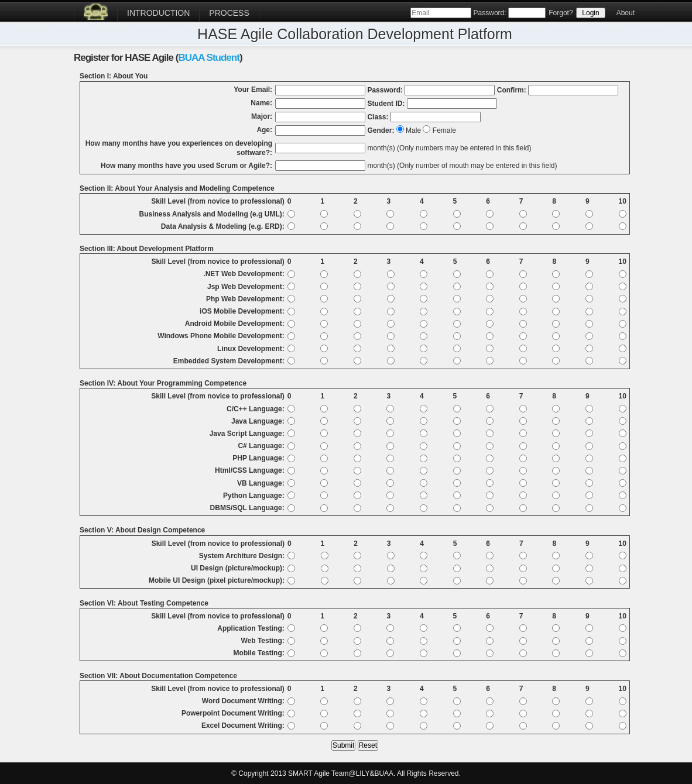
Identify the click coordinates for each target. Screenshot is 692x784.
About (626, 13)
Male (413, 130)
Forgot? (561, 13)
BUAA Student (208, 58)
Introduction (158, 13)
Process (229, 13)
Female (444, 130)
